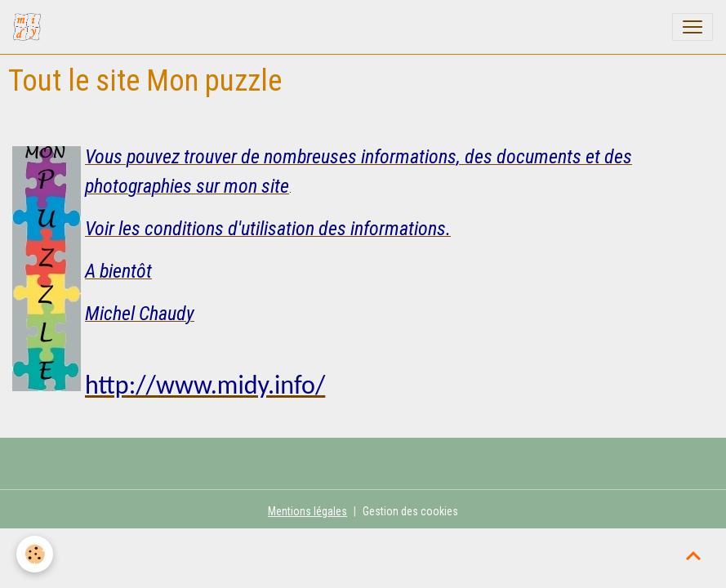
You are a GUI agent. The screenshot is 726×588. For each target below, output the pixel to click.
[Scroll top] (693, 555)
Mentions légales (307, 511)
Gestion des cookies (410, 511)
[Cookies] (35, 554)
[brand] (30, 27)
